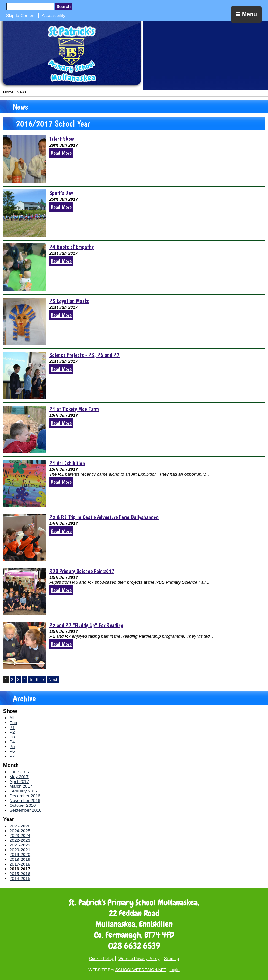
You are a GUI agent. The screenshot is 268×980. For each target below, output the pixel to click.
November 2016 (25, 801)
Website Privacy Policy (139, 959)
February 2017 (24, 791)
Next (53, 679)
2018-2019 (20, 859)
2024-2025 (20, 831)
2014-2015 (20, 878)
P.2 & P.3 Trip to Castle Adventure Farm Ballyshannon (104, 517)
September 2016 (26, 810)
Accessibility (53, 15)
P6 (12, 751)
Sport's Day (61, 193)
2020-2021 (20, 850)
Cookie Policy (101, 959)
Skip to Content (21, 15)
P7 (12, 756)
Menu (246, 14)
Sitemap (172, 959)
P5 (12, 747)
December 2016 (25, 796)
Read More (61, 153)
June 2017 (20, 772)
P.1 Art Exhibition (67, 463)
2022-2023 (20, 840)
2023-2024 (20, 836)
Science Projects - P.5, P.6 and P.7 (84, 355)
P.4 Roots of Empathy (72, 247)
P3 (12, 737)
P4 (12, 742)
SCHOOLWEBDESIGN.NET (141, 970)
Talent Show (62, 139)
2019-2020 (20, 855)
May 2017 (19, 777)
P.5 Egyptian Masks (69, 301)
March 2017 (21, 786)
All (12, 718)
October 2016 (23, 805)
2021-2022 (20, 845)
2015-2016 (20, 874)
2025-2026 (20, 826)
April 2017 (19, 781)
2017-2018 (20, 864)
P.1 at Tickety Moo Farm (74, 409)
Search (64, 7)
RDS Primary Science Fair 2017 (82, 571)
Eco (13, 723)
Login (174, 970)
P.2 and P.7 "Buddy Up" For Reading (86, 625)
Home (8, 92)
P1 (12, 727)
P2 (12, 732)
